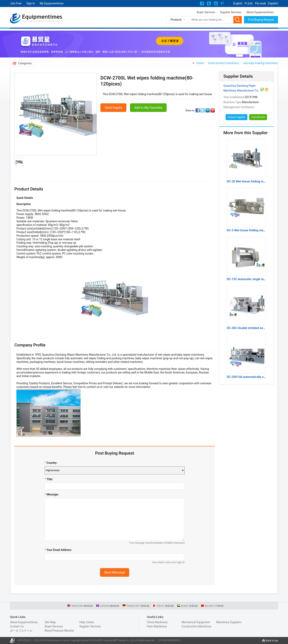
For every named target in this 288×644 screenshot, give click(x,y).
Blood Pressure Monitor (59, 631)
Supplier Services (231, 12)
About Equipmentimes (260, 12)
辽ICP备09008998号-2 (169, 640)
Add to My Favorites (148, 108)
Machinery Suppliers (229, 622)
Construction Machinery (196, 626)
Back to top (272, 641)
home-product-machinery (224, 63)
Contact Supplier (236, 117)
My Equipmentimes (52, 3)
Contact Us (17, 626)
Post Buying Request (261, 20)
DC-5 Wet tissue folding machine (249, 230)
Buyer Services (206, 12)
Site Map (50, 622)
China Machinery (157, 622)
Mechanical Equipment (196, 622)
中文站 (249, 3)
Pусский (260, 3)
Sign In (31, 3)
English (238, 3)
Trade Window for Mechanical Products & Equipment (43, 21)
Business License (60, 640)
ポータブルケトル (21, 631)
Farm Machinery (157, 626)
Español (273, 3)
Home (200, 63)
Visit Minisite (258, 117)
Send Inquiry (113, 108)
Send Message (115, 572)
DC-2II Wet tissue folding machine (249, 181)
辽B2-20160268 (42, 640)
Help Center (87, 622)
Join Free (16, 3)
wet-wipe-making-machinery (261, 63)
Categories (25, 63)
